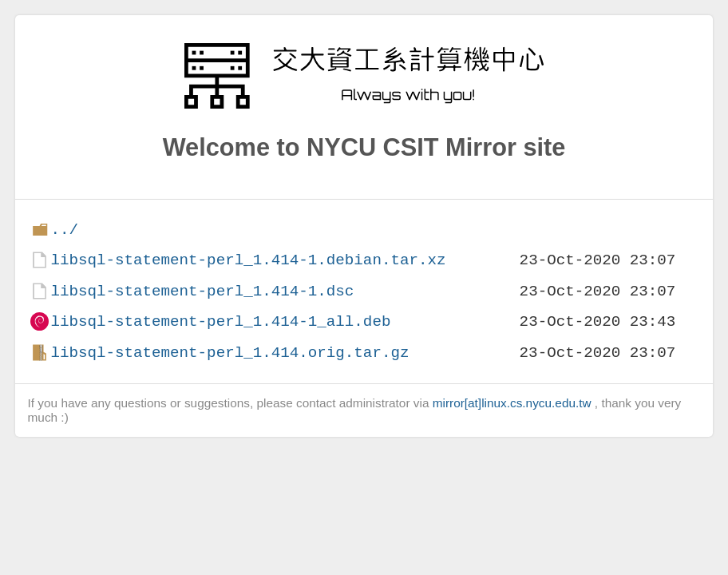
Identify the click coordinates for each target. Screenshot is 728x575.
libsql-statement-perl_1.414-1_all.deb (220, 321)
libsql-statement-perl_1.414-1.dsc (202, 291)
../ (64, 230)
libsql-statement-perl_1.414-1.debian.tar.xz (248, 260)
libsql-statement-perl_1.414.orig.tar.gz (229, 353)
